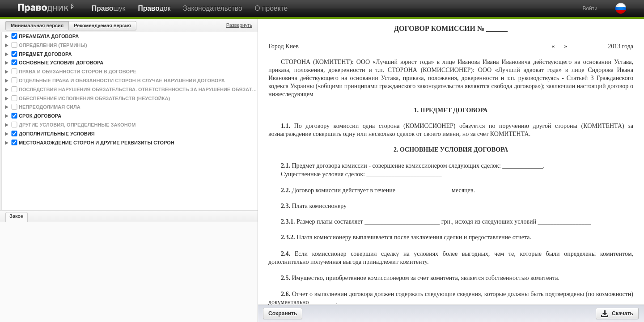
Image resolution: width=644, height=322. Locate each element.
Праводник (43, 8)
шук (108, 8)
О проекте (271, 8)
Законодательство (212, 8)
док (154, 8)
